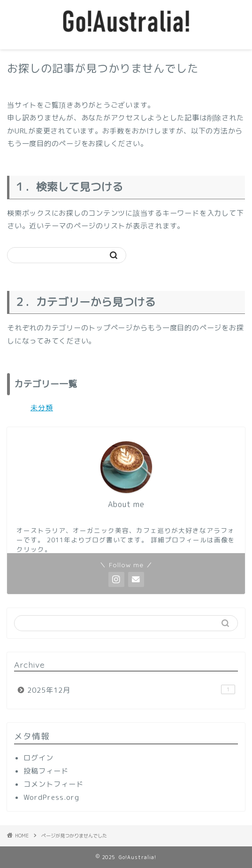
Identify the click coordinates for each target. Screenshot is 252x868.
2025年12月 (131, 690)
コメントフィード (53, 784)
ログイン (38, 758)
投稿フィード (46, 771)
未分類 (42, 408)
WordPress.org (51, 797)
